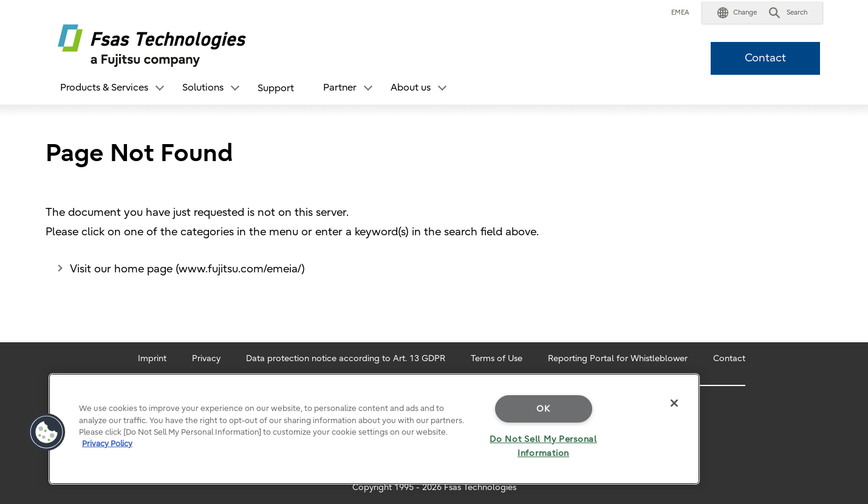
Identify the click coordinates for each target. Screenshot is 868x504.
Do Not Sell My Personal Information (543, 446)
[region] (374, 429)
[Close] (674, 403)
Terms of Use (497, 358)
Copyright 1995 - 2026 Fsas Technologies (434, 487)
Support (276, 88)
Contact (765, 58)
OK (543, 409)
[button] (737, 13)
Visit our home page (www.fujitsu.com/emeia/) (187, 269)
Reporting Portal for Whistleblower (618, 358)
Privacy (206, 358)
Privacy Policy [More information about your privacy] (107, 444)
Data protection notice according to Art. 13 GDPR (346, 358)
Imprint (152, 358)
